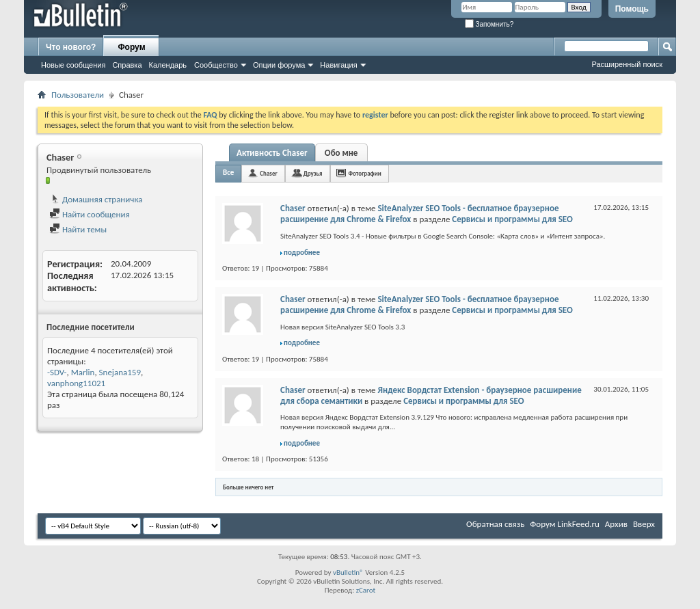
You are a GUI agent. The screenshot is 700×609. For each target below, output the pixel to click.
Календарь (168, 65)
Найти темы (78, 229)
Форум (131, 47)
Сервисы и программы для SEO (512, 219)
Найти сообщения (90, 214)
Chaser (268, 173)
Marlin (83, 372)
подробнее (302, 253)
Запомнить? (489, 24)
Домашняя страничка (96, 199)
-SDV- (57, 372)
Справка (127, 65)
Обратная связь (495, 524)
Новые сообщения (73, 65)
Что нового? (71, 47)
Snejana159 (120, 372)
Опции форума (279, 65)
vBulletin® (348, 572)
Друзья (313, 173)
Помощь (632, 9)
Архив (616, 524)
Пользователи (78, 95)
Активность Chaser (272, 153)
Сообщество (216, 65)
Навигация (338, 65)
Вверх (644, 524)
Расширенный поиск (627, 64)
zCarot (366, 590)
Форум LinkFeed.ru (565, 524)
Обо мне (341, 153)
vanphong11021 (76, 383)
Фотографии (365, 173)
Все (228, 173)
